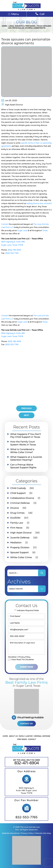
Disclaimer (12, 657)
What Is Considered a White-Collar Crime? (22, 451)
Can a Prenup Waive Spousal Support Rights (23, 466)
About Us (13, 736)
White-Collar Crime (21, 557)
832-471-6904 (27, 763)
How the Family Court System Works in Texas (23, 443)
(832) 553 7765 (12, 253)
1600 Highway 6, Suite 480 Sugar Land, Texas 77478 (26, 791)
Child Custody (18, 488)
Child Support (18, 493)
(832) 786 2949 (14, 250)
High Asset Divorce (14, 105)
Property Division (20, 548)
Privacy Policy (24, 657)
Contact (5, 224)
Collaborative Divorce (22, 498)
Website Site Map (43, 833)
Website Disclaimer (11, 833)
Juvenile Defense (20, 538)
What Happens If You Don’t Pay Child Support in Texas (26, 436)
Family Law (17, 523)
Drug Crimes (17, 513)
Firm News (16, 528)
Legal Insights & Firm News (22, 26)
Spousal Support (19, 552)
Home (4, 26)
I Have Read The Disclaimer (22, 660)
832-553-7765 (26, 817)
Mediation (16, 543)
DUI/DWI (15, 518)
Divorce (15, 508)
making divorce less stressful (39, 203)
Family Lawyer (26, 736)
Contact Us (26, 724)
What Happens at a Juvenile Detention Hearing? (26, 458)
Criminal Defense (20, 503)
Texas (45, 230)
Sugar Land (22, 230)
